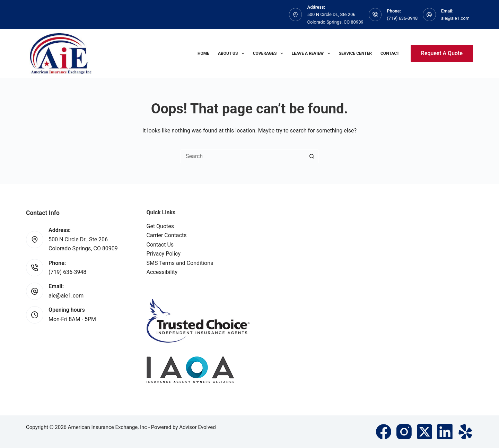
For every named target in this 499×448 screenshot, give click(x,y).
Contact (390, 53)
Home (203, 53)
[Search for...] (243, 156)
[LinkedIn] (445, 432)
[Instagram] (404, 432)
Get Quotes (160, 226)
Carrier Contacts (167, 235)
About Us (233, 53)
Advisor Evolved (198, 427)
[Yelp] (465, 432)
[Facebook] (384, 432)
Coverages (269, 53)
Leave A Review (312, 53)
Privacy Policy (164, 254)
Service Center (355, 53)
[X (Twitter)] (424, 432)
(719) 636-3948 (402, 18)
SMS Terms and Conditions (180, 263)
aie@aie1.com (455, 18)
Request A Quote (442, 53)
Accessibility (162, 272)
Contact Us (160, 245)
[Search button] (312, 156)
